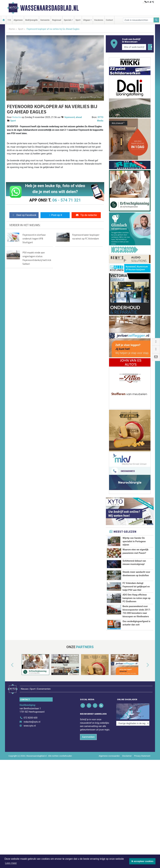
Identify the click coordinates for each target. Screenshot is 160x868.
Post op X (55, 215)
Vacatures (99, 20)
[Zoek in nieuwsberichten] (138, 20)
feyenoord (70, 117)
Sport (78, 20)
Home (12, 29)
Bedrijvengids (31, 20)
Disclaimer (127, 752)
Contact (109, 20)
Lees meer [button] (11, 863)
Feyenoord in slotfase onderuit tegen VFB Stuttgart (34, 239)
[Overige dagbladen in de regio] (133, 707)
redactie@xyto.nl (32, 718)
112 (9, 20)
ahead (79, 117)
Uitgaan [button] (87, 20)
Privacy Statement (142, 752)
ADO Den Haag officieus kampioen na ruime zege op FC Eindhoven (136, 598)
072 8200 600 (30, 714)
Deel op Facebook (24, 215)
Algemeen (18, 20)
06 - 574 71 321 (67, 200)
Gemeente (45, 20)
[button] (9, 665)
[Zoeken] (156, 20)
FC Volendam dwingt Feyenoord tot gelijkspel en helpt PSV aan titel (136, 587)
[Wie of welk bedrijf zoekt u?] (134, 47)
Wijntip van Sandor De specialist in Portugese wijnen (134, 541)
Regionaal (57, 20)
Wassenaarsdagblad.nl (49, 8)
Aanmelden (88, 733)
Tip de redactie (86, 215)
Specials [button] (68, 20)
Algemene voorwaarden (109, 752)
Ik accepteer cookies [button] (142, 861)
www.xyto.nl (30, 722)
